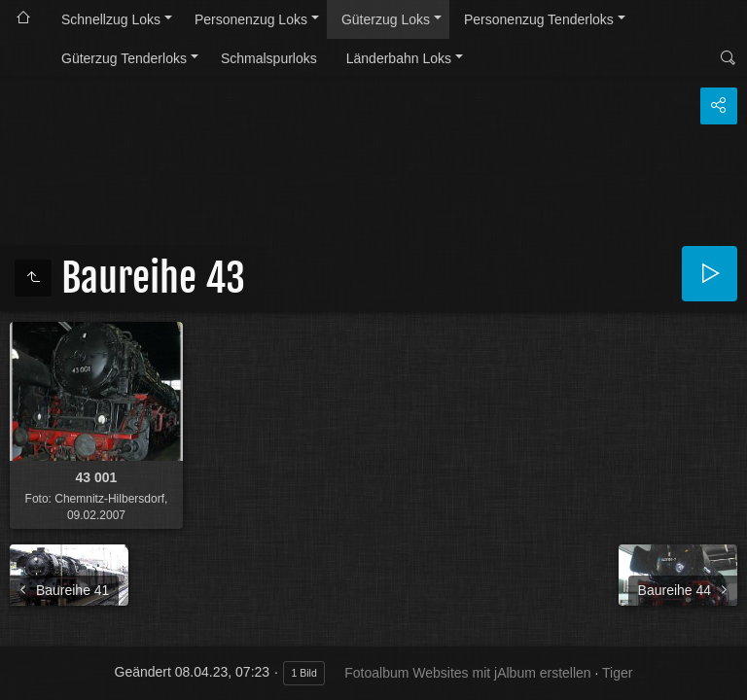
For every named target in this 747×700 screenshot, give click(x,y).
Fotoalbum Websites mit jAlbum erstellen (467, 673)
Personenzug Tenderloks (539, 19)
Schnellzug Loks (111, 19)
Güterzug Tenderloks (124, 58)
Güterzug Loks (386, 19)
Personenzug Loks (251, 19)
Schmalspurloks (269, 58)
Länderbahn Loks (399, 58)
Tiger (617, 673)
